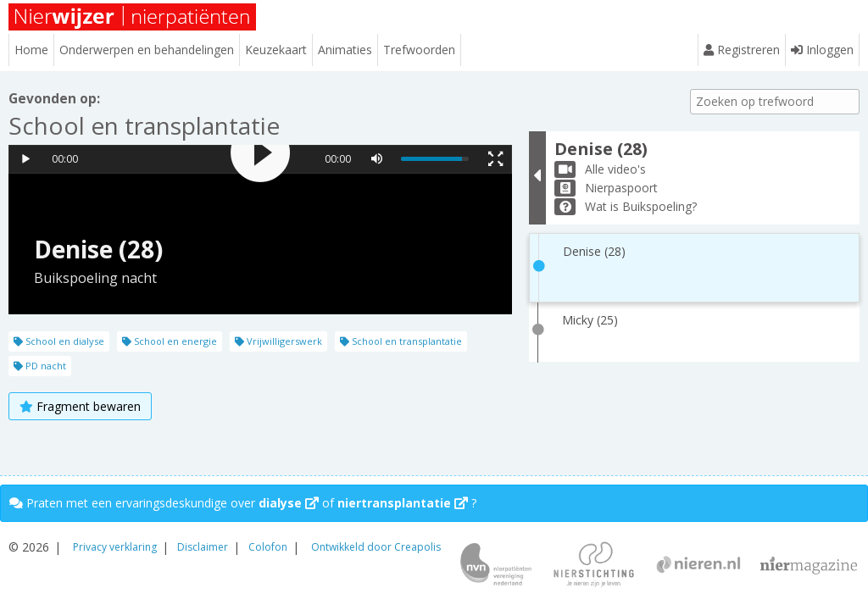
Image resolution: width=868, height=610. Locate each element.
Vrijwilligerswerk (278, 341)
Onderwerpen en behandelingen (147, 50)
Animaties (345, 50)
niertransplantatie (403, 503)
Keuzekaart (276, 50)
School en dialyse (59, 341)
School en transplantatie (401, 341)
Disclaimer (203, 547)
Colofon (268, 547)
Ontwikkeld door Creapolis (376, 547)
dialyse (289, 503)
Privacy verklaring (115, 547)
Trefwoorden (419, 50)
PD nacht (40, 366)
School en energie (170, 341)
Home (31, 50)
